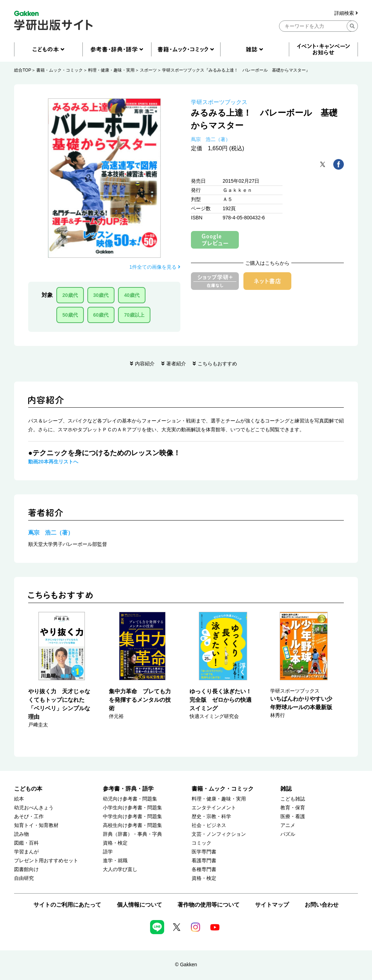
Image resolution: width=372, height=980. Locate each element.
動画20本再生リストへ (53, 462)
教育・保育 (293, 808)
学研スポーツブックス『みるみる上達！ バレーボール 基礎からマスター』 (236, 70)
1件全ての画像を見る (155, 267)
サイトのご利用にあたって (67, 905)
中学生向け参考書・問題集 (132, 817)
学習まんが (26, 852)
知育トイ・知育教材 (36, 825)
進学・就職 (115, 861)
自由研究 (24, 878)
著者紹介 (176, 364)
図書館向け (26, 869)
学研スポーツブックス (219, 102)
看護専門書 (204, 861)
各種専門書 (204, 869)
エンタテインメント (214, 808)
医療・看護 (293, 817)
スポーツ (148, 70)
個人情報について (139, 905)
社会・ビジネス (209, 825)
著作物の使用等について (209, 905)
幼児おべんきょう (34, 808)
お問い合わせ (322, 905)
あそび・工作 (29, 817)
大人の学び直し (120, 869)
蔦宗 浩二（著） (211, 139)
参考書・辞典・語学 (128, 789)
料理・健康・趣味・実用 (111, 70)
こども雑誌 (293, 799)
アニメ (288, 825)
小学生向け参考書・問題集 (132, 808)
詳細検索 (346, 13)
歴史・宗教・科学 (211, 817)
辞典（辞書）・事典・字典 (132, 834)
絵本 (19, 799)
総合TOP (23, 70)
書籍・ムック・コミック (60, 70)
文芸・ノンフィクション (219, 834)
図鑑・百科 (26, 843)
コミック (201, 843)
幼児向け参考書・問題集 (130, 799)
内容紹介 (145, 364)
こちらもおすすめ (217, 364)
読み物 (21, 834)
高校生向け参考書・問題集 (132, 825)
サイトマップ (272, 905)
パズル (288, 834)
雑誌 (286, 789)
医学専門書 (204, 852)
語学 (108, 852)
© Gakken (186, 964)
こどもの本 (28, 789)
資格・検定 (115, 843)
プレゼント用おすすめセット (46, 861)
